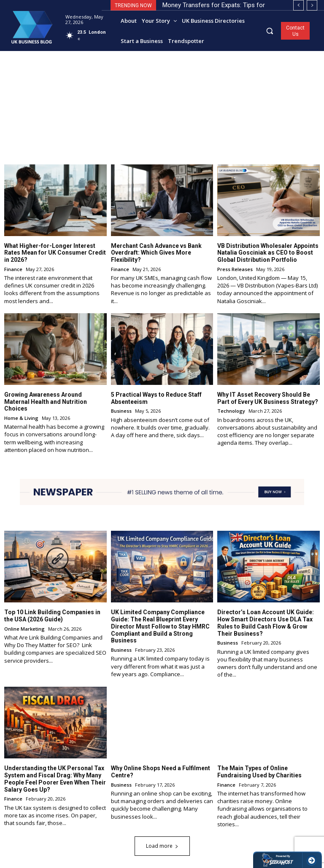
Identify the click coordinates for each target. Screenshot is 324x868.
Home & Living (21, 418)
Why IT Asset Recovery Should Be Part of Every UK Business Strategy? (268, 398)
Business (121, 411)
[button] (270, 31)
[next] (312, 5)
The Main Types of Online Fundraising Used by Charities (259, 772)
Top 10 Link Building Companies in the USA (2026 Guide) (52, 616)
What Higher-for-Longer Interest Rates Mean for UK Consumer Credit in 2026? (55, 253)
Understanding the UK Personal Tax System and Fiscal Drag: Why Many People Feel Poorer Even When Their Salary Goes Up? (55, 779)
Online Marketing (24, 628)
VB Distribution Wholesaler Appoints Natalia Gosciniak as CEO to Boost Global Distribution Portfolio (268, 253)
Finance (13, 269)
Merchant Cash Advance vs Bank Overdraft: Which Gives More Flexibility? (156, 253)
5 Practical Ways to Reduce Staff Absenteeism (156, 398)
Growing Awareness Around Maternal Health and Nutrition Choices (46, 402)
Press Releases (235, 269)
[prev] (298, 5)
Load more (162, 845)
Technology (231, 411)
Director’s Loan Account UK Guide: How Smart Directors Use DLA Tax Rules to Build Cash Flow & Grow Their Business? (266, 623)
